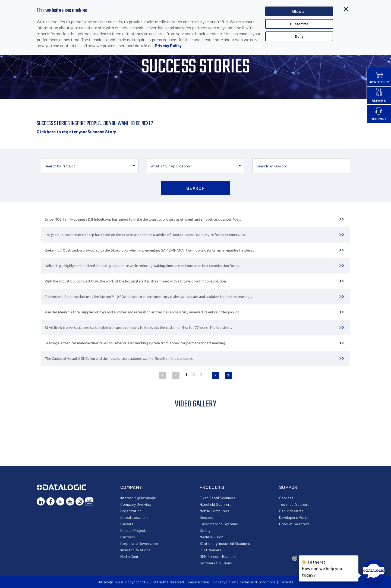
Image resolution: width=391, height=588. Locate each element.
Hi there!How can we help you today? (322, 568)
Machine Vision (211, 537)
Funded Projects (134, 530)
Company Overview (136, 504)
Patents (286, 582)
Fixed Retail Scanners (217, 498)
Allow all (299, 11)
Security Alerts (291, 511)
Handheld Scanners (215, 504)
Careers (127, 524)
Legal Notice (198, 582)
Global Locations (134, 517)
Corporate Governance (139, 543)
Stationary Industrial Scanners (225, 543)
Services (286, 498)
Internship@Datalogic (138, 498)
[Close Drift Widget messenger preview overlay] (295, 558)
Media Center (131, 556)
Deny (299, 36)
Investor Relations (135, 550)
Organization (131, 511)
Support (290, 487)
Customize (299, 24)
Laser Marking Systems (219, 524)
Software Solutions (216, 563)
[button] (90, 166)
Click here (76, 131)
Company (131, 487)
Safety (205, 530)
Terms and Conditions (258, 582)
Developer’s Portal (294, 517)
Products (212, 487)
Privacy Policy (168, 46)
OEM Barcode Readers (218, 556)
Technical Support (294, 504)
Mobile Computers (214, 511)
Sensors (206, 517)
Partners (128, 537)
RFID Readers (210, 550)
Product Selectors (294, 524)
